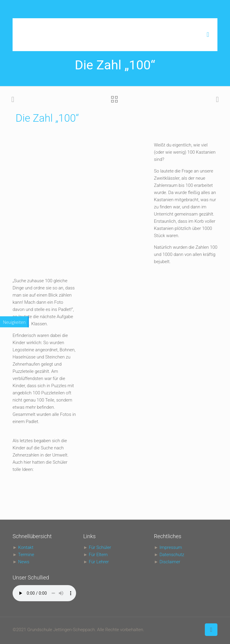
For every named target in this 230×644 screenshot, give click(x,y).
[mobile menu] (208, 35)
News (24, 562)
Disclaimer (170, 562)
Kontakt (26, 547)
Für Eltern (98, 555)
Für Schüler (100, 547)
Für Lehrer (99, 562)
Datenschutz (172, 555)
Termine (26, 555)
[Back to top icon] (211, 630)
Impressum (171, 547)
